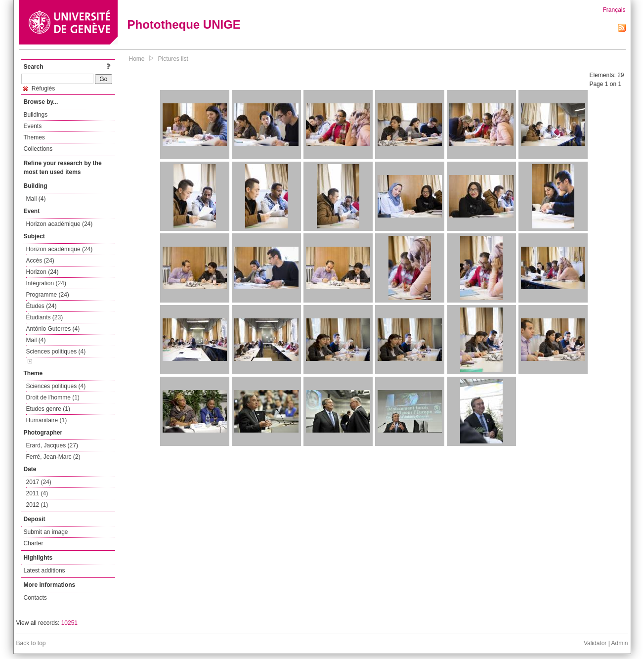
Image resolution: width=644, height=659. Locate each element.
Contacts (35, 598)
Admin (619, 643)
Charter (34, 543)
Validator (595, 643)
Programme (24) (48, 295)
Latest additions (44, 571)
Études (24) (42, 306)
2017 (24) (39, 482)
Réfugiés (39, 88)
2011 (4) (37, 493)
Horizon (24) (43, 272)
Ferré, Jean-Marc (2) (53, 457)
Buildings (36, 115)
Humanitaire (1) (47, 420)
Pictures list (173, 59)
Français (614, 10)
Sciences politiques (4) (56, 351)
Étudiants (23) (45, 317)
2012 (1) (37, 505)
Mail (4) (36, 199)
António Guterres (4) (53, 329)
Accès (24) (40, 261)
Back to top (31, 643)
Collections (38, 149)
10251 (69, 623)
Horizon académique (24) (60, 224)
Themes (34, 137)
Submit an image (46, 532)
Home (137, 59)
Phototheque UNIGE (184, 24)
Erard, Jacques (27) (52, 445)
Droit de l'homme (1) (53, 397)
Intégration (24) (46, 283)
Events (33, 126)
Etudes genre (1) (48, 409)
